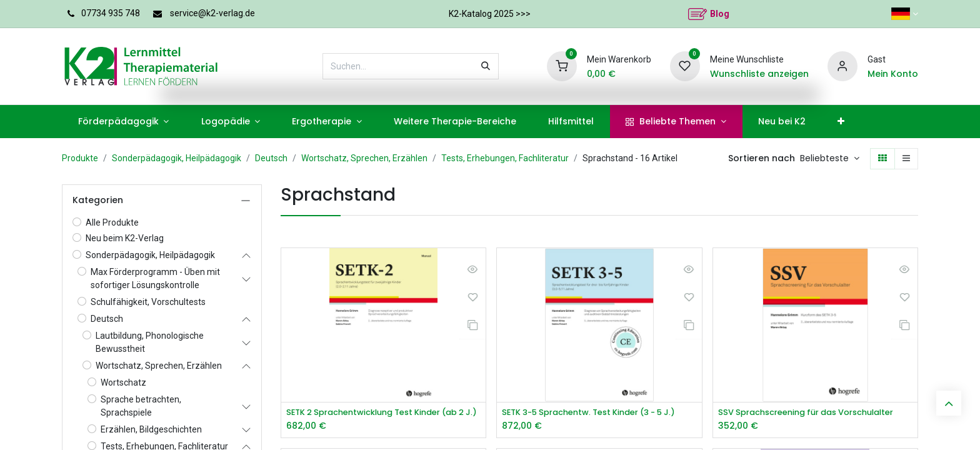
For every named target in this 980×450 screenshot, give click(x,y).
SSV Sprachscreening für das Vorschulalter (815, 413)
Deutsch (271, 158)
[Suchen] (486, 66)
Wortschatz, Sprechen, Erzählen (364, 158)
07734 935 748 (111, 13)
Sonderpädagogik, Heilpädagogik (177, 158)
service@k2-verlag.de (212, 13)
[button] (830, 159)
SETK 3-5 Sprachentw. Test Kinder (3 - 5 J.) (599, 413)
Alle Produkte (112, 222)
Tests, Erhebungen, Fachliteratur (505, 158)
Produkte (80, 158)
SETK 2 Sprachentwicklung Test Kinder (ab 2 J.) (383, 413)
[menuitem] (123, 122)
